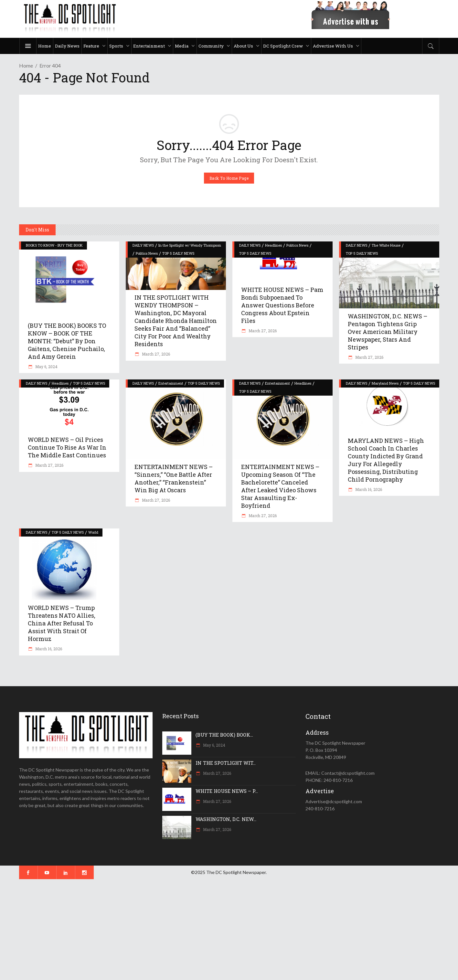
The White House (386, 245)
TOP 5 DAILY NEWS (178, 253)
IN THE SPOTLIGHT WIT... (226, 763)
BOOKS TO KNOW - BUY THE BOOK (54, 245)
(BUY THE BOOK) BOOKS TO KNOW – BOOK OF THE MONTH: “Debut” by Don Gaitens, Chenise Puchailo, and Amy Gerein (67, 341)
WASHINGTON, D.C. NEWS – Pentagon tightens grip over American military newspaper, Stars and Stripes (388, 332)
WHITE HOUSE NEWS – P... (227, 791)
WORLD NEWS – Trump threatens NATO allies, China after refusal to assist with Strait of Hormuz (62, 623)
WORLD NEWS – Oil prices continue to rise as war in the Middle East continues (67, 447)
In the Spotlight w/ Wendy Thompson (190, 245)
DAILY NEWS (143, 245)
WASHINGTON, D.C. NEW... (226, 819)
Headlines (273, 245)
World (93, 532)
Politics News (147, 253)
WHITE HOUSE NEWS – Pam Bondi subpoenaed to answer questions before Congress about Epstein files (282, 305)
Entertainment (171, 383)
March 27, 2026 (155, 354)
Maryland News (385, 383)
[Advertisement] (194, 930)
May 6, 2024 (46, 367)
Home (26, 65)
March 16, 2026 (368, 489)
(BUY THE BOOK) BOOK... (224, 735)
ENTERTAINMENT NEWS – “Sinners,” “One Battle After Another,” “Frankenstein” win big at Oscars (174, 478)
